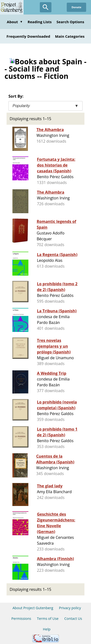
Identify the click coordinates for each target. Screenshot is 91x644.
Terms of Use (48, 618)
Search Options (70, 22)
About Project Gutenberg (33, 608)
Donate (76, 7)
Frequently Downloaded (28, 36)
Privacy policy (70, 608)
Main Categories (70, 36)
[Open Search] (46, 7)
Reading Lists (40, 22)
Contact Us (73, 618)
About (15, 22)
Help (47, 629)
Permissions (21, 618)
